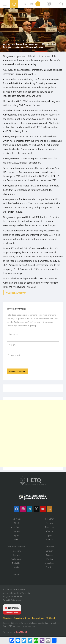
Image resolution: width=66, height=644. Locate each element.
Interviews (49, 563)
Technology (16, 559)
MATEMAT (22, 632)
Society (17, 531)
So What (16, 519)
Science (50, 555)
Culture (50, 531)
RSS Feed (50, 618)
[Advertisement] (33, 434)
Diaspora (17, 551)
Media (16, 567)
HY (25, 4)
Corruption (50, 547)
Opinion (49, 567)
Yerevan (50, 551)
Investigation (17, 527)
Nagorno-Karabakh (16, 547)
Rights (16, 535)
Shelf (16, 523)
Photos (50, 559)
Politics (17, 539)
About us (7, 618)
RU (31, 4)
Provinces (50, 527)
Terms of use (38, 618)
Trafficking (16, 563)
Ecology (49, 523)
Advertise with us (22, 618)
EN (38, 4)
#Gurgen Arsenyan (16, 293)
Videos (16, 574)
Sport (50, 535)
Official (49, 539)
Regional (17, 555)
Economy (50, 519)
